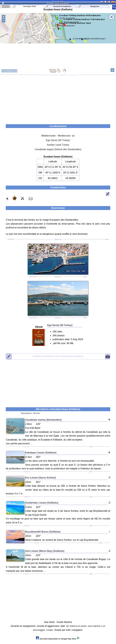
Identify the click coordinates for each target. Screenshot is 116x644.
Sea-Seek (58, 2)
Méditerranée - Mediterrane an (58, 136)
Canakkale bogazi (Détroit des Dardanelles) (58, 149)
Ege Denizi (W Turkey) (58, 140)
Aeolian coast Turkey (58, 145)
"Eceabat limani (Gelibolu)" (58, 356)
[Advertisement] (58, 98)
